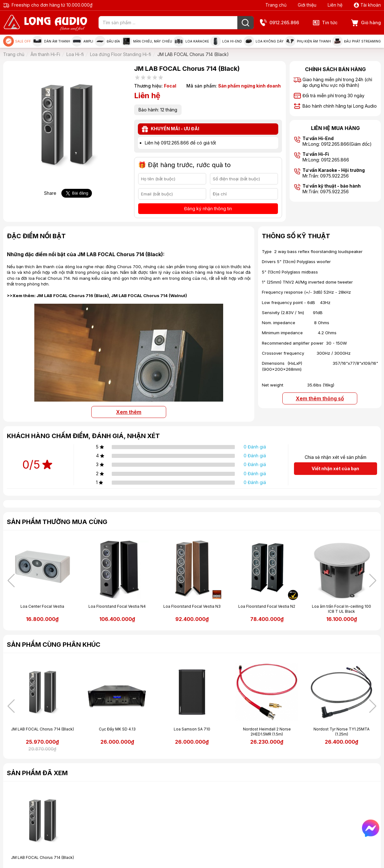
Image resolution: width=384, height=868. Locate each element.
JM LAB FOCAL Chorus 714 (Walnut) (149, 296)
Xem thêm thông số (320, 398)
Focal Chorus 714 (53, 278)
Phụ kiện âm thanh (308, 41)
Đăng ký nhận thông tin (208, 209)
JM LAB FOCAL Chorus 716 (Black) (73, 296)
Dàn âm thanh (51, 41)
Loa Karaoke (191, 41)
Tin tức (325, 23)
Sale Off (17, 41)
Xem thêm (129, 412)
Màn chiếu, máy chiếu (147, 41)
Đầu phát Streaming (356, 41)
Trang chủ (276, 5)
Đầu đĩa (107, 41)
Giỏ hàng (366, 23)
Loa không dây (264, 41)
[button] (373, 581)
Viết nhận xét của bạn (335, 468)
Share (50, 193)
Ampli (82, 41)
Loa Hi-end (226, 41)
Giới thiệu (307, 5)
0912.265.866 (280, 23)
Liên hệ (335, 5)
